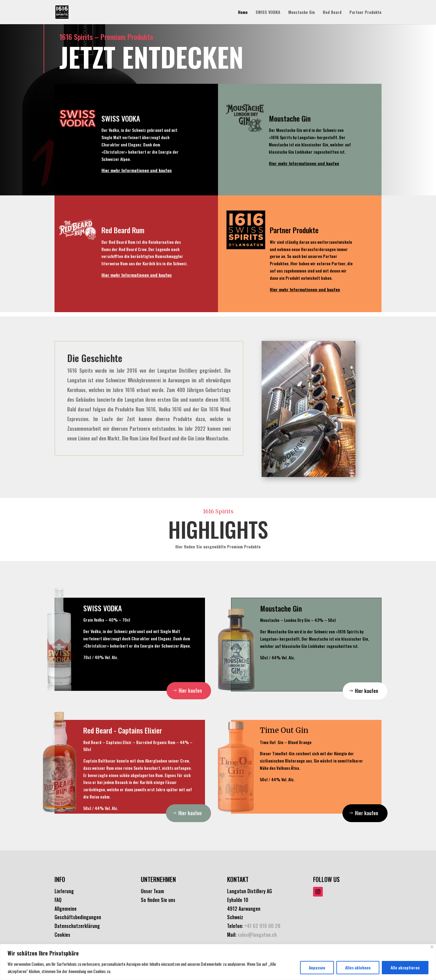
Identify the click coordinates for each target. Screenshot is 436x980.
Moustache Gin (302, 13)
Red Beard (332, 13)
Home (243, 13)
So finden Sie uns (158, 900)
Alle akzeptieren (405, 967)
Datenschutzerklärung (77, 926)
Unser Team (152, 891)
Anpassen (317, 967)
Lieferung (64, 891)
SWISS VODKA (268, 13)
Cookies (62, 935)
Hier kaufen (190, 691)
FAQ (58, 900)
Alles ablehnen (358, 967)
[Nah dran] (432, 947)
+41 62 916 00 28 (262, 926)
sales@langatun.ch (257, 935)
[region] (218, 962)
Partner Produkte (365, 13)
